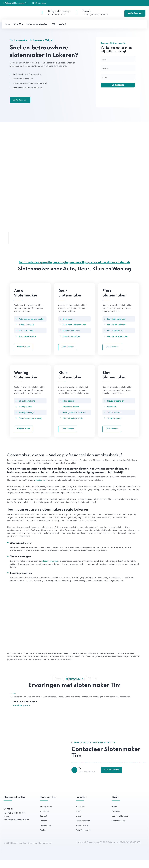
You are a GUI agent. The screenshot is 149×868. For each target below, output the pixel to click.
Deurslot (43, 824)
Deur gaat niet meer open (74, 331)
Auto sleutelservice (27, 343)
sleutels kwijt (41, 487)
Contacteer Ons (135, 13)
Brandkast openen (71, 414)
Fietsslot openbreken (117, 326)
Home (114, 815)
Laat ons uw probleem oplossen (25, 96)
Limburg (79, 824)
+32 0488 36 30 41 (57, 14)
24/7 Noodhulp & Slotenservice (25, 83)
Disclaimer (33, 851)
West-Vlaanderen (83, 838)
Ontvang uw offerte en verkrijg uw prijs (28, 92)
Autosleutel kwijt (26, 331)
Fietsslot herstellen (116, 337)
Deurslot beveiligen (72, 343)
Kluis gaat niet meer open (74, 420)
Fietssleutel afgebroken (118, 343)
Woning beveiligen (27, 420)
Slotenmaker (17, 40)
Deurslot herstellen (71, 337)
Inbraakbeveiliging (27, 408)
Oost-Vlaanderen (83, 829)
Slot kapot (112, 414)
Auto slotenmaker (27, 337)
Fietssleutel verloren (116, 331)
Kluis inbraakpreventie (73, 426)
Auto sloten (44, 819)
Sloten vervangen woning (30, 426)
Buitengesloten (25, 414)
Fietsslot (43, 829)
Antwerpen (80, 815)
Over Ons (116, 819)
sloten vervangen (50, 569)
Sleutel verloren (114, 420)
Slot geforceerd (114, 426)
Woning (43, 838)
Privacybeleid (45, 851)
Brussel (79, 819)
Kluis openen (69, 408)
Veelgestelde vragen (120, 824)
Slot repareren (46, 815)
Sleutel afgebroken (116, 408)
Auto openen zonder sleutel (31, 326)
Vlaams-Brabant (82, 834)
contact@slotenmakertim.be (95, 14)
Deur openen (69, 326)
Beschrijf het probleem (21, 87)
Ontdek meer (23, 354)
